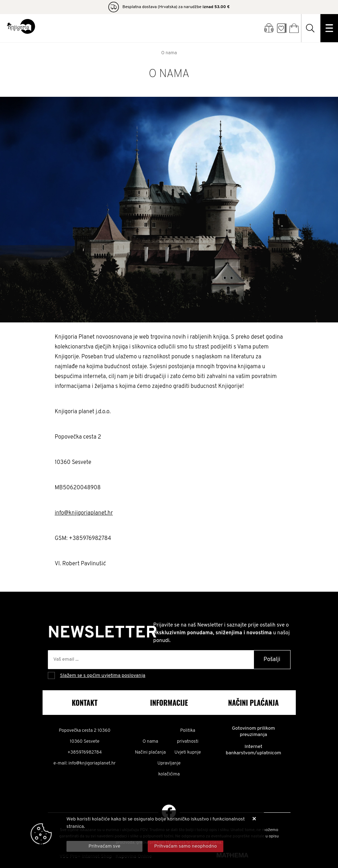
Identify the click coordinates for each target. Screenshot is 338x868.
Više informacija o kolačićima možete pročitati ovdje (123, 834)
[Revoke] (186, 846)
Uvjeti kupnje (188, 753)
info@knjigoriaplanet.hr (84, 513)
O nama (150, 742)
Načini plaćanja (151, 753)
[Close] (104, 846)
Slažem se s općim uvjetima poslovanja (103, 676)
